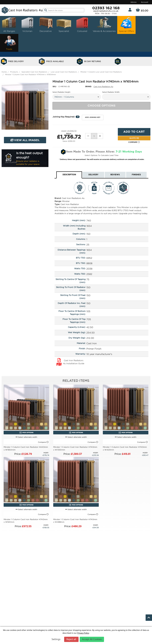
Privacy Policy (83, 633)
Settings (56, 639)
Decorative (46, 25)
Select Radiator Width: (111, 92)
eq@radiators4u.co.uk (106, 11)
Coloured (82, 25)
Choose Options (102, 106)
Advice (133, 2)
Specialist (64, 25)
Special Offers (126, 25)
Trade (9, 43)
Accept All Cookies (92, 639)
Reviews (115, 175)
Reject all (71, 639)
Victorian (27, 25)
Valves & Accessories (104, 25)
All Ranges (9, 25)
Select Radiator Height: (62, 92)
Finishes (136, 175)
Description (69, 175)
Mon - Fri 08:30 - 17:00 (106, 14)
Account (145, 2)
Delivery (93, 175)
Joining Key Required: (66, 117)
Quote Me (134, 138)
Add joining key (93, 117)
